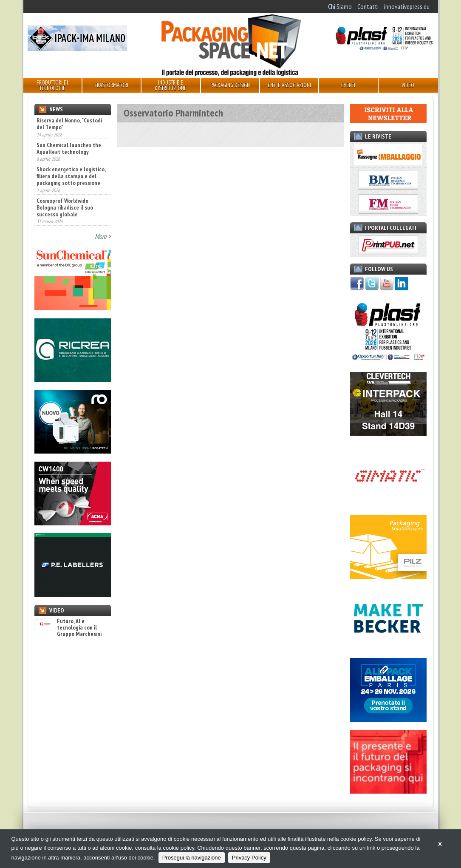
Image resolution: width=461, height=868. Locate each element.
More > (103, 236)
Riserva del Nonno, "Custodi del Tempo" (69, 124)
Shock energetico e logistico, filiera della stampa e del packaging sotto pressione (71, 176)
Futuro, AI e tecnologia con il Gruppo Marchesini (68, 628)
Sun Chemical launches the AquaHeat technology (69, 148)
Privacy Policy (249, 858)
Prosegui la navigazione (192, 858)
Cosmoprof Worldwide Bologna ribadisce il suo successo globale (65, 207)
